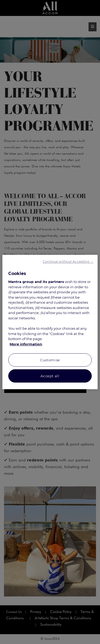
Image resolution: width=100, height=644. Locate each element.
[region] (50, 322)
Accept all (50, 376)
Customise (50, 360)
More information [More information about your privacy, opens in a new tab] (26, 344)
